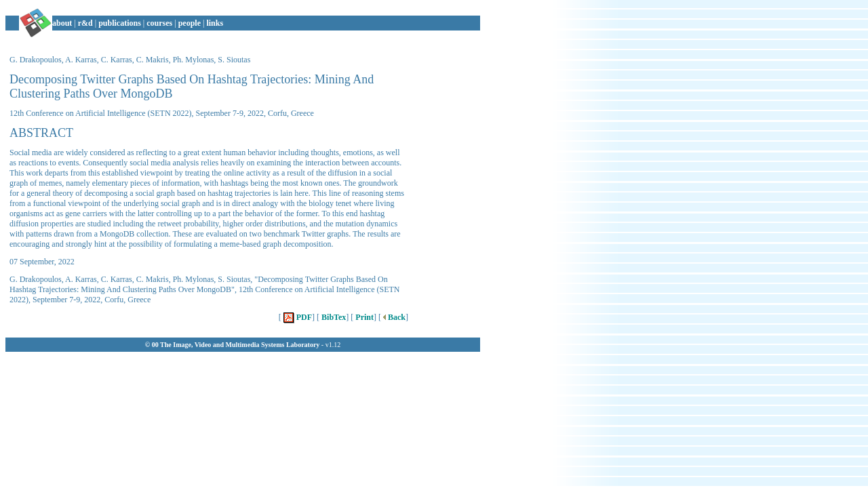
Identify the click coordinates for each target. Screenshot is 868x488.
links (215, 23)
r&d (85, 23)
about (62, 23)
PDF (297, 317)
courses (159, 23)
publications (120, 23)
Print (363, 317)
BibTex (333, 317)
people (190, 23)
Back (393, 317)
